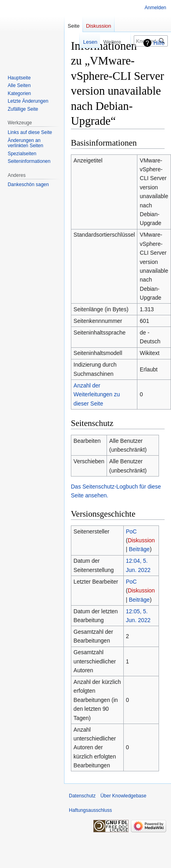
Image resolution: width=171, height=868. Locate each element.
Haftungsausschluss (90, 810)
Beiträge (139, 549)
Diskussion (141, 540)
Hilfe (159, 43)
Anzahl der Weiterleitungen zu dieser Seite (97, 394)
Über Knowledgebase (124, 796)
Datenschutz (82, 796)
